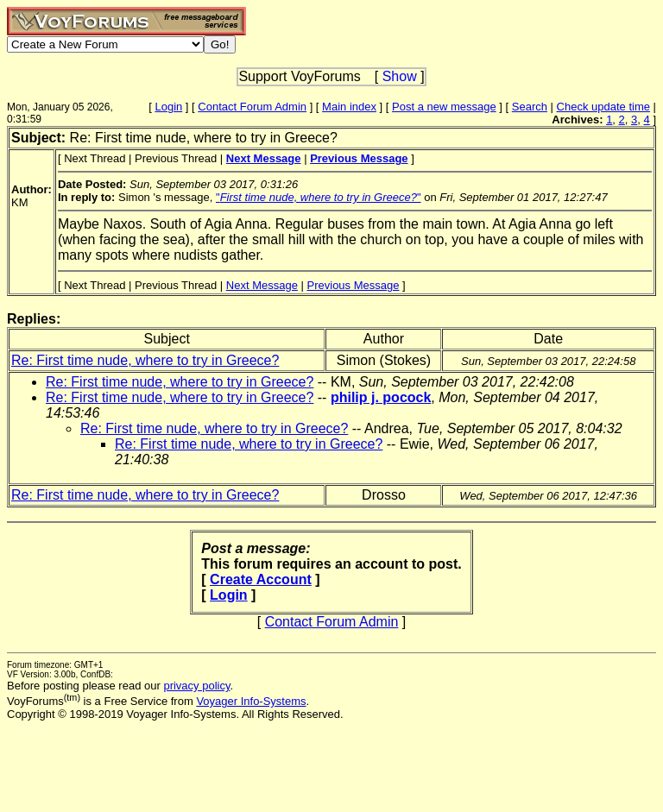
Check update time (603, 107)
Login (168, 107)
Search (530, 107)
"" (319, 197)
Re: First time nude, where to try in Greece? (145, 360)
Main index (349, 107)
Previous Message (354, 285)
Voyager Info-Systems (251, 701)
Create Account (261, 579)
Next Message (262, 285)
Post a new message (444, 107)
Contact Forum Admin (252, 107)
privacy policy (196, 686)
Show (400, 76)
